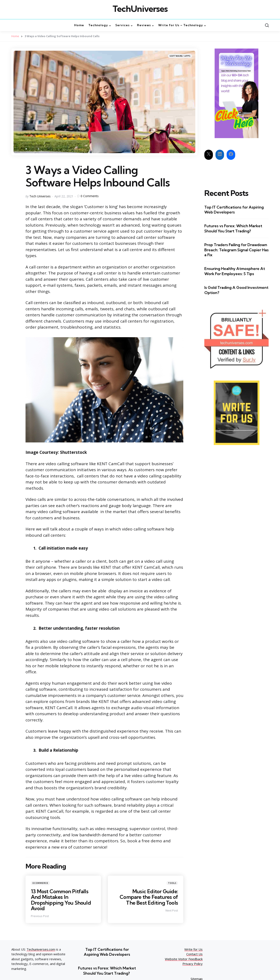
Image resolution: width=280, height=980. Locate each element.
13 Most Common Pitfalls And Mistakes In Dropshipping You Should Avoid (62, 900)
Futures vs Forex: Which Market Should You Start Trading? (233, 228)
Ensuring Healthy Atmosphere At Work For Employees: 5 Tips (235, 271)
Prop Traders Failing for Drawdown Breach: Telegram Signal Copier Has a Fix (236, 250)
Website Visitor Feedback (184, 959)
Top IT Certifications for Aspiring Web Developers (234, 209)
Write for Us (193, 949)
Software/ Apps (180, 56)
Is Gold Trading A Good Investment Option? (236, 290)
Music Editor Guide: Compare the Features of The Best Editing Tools (148, 897)
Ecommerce (40, 883)
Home (15, 36)
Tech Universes (40, 196)
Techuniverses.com (41, 949)
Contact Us (194, 954)
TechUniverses (140, 9)
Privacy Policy (193, 964)
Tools (172, 883)
